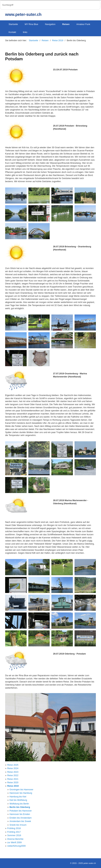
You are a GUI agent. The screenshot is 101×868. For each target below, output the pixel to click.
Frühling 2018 (14, 828)
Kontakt (12, 32)
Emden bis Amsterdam (21, 818)
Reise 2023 (13, 772)
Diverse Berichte (15, 839)
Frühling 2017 (14, 832)
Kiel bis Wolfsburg (18, 800)
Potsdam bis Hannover (21, 811)
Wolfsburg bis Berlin (19, 804)
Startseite (13, 24)
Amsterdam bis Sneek (20, 821)
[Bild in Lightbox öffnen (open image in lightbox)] (16, 196)
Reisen (66, 24)
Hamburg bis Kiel (18, 797)
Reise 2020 (13, 782)
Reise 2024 (13, 768)
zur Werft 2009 (14, 842)
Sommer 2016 (14, 835)
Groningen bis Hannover (21, 790)
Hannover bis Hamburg (21, 793)
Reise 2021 (13, 779)
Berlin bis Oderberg (20, 807)
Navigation (50, 24)
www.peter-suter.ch (23, 14)
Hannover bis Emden (20, 814)
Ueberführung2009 (16, 846)
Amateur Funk (83, 24)
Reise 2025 (13, 765)
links (25, 32)
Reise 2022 (13, 775)
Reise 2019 (13, 786)
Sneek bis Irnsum (18, 825)
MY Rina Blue (31, 24)
